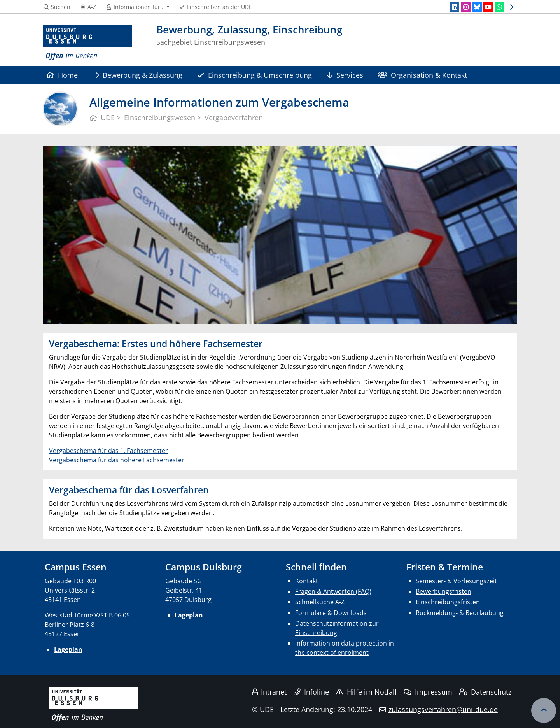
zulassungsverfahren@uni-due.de (443, 709)
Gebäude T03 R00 (70, 581)
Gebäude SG (184, 581)
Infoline (311, 692)
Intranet (269, 692)
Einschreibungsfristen (448, 602)
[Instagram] (466, 7)
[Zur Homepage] (87, 43)
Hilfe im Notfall (366, 692)
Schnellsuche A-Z (320, 602)
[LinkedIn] (455, 7)
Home (62, 75)
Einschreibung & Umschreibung (254, 75)
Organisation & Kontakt (422, 75)
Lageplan (68, 649)
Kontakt (307, 581)
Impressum (428, 692)
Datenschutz (485, 692)
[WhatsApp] (499, 7)
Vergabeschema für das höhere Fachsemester (117, 460)
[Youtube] (488, 7)
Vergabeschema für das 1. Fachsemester (108, 451)
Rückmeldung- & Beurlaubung (460, 613)
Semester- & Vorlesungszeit (456, 581)
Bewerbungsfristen (444, 591)
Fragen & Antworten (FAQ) (333, 591)
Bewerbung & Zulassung (138, 75)
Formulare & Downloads (331, 613)
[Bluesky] (477, 7)
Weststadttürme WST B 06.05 (87, 615)
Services (345, 75)
